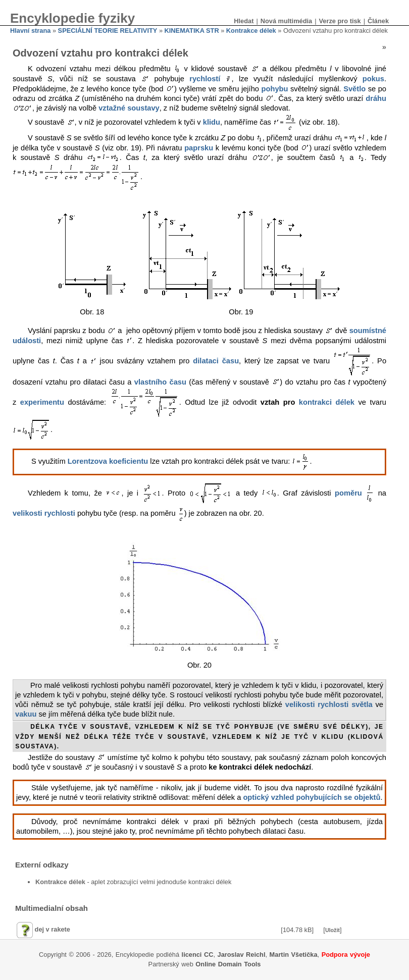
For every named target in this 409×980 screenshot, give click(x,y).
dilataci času (216, 361)
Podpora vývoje (346, 955)
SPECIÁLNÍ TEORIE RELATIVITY (108, 31)
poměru (348, 493)
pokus (373, 79)
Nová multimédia (286, 21)
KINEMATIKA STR (192, 31)
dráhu (376, 98)
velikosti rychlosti (44, 514)
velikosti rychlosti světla (329, 704)
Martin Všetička (294, 955)
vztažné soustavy (129, 108)
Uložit (333, 930)
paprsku (199, 148)
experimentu (42, 402)
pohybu (275, 89)
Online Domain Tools (228, 964)
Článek (378, 21)
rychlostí (205, 79)
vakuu (26, 714)
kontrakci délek (327, 402)
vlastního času (160, 382)
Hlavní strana (30, 31)
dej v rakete (53, 929)
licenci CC (198, 955)
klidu (212, 123)
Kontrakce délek (251, 31)
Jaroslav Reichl (242, 955)
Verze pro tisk (340, 21)
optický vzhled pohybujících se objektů (312, 797)
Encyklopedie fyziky (72, 18)
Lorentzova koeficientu (108, 461)
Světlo (354, 89)
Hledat (244, 21)
